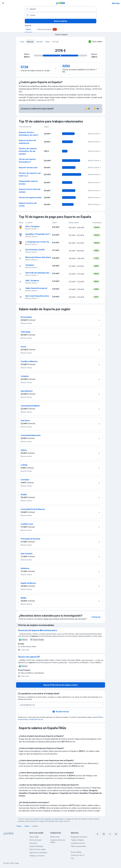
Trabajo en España (77, 840)
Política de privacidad (78, 846)
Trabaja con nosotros (37, 856)
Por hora (56, 42)
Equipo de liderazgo (36, 846)
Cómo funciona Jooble (37, 849)
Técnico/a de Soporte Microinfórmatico (37, 630)
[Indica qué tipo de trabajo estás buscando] (61, 9)
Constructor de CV (78, 855)
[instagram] (104, 834)
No (96, 109)
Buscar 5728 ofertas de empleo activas (61, 685)
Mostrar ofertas (95, 134)
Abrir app (116, 3)
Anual (22, 42)
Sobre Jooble (34, 837)
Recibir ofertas (61, 712)
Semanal (39, 42)
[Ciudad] (61, 15)
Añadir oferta (55, 837)
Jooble (17, 863)
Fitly (72, 858)
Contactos (33, 843)
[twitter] (110, 834)
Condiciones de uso (36, 719)
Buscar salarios (61, 21)
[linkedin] (116, 834)
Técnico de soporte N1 (29, 657)
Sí (87, 109)
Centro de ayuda (35, 840)
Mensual (30, 42)
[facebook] (97, 834)
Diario (47, 42)
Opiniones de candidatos (38, 852)
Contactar (96, 617)
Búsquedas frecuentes (79, 837)
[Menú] (3, 3)
